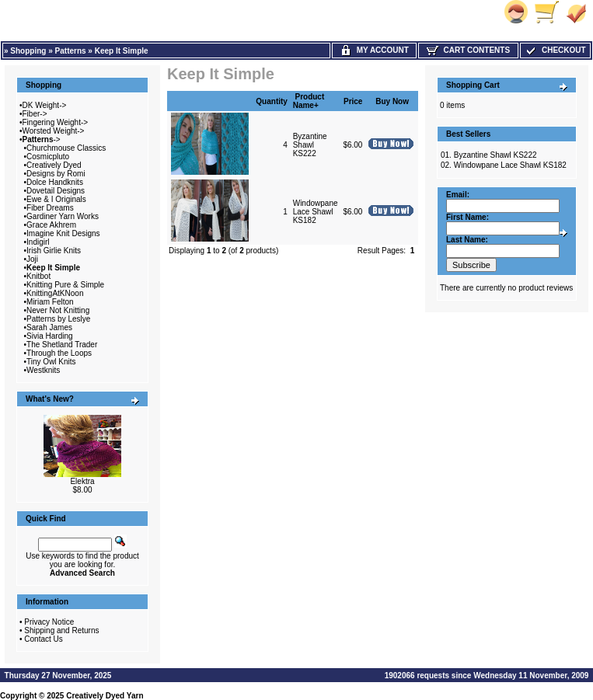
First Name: (467, 217)
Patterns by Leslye (58, 319)
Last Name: (467, 240)
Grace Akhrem (51, 225)
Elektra (82, 481)
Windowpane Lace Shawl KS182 (316, 212)
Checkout (555, 50)
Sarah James (49, 327)
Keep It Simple (122, 51)
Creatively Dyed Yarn (105, 696)
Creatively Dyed (54, 165)
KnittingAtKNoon (55, 293)
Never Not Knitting (58, 310)
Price (353, 101)
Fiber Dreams (50, 208)
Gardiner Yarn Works (63, 216)
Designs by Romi (56, 174)
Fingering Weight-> (56, 122)
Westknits (43, 370)
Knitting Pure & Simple (65, 285)
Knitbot (38, 276)
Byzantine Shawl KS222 (310, 145)
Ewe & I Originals (56, 199)
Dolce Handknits (55, 182)
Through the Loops (59, 353)
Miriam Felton (50, 302)
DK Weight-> (45, 105)
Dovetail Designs (56, 191)
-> (42, 139)
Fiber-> (35, 114)
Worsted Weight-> (54, 131)
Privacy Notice (49, 622)
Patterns (71, 51)
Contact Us (43, 639)
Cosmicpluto (48, 157)
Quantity (272, 101)
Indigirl (38, 242)
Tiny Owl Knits (51, 362)
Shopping (28, 51)
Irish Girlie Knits (54, 251)
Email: (458, 195)
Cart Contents (468, 50)
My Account (374, 50)
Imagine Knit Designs (63, 233)
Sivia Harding (49, 336)
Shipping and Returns (61, 630)
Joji (32, 259)
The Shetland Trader (62, 345)
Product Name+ (309, 101)
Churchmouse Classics (66, 148)
